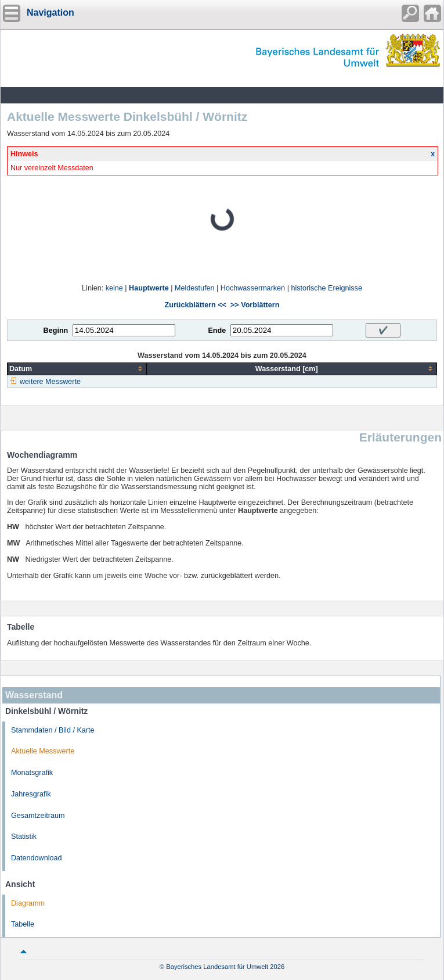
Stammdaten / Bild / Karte (53, 730)
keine (114, 288)
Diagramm (28, 903)
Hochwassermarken (253, 288)
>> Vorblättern (255, 305)
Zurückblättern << (196, 305)
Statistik (24, 837)
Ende (217, 331)
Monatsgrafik (32, 773)
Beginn (56, 331)
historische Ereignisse (326, 288)
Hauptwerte (149, 288)
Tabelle (23, 924)
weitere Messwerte (50, 382)
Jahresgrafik (31, 794)
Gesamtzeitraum (38, 816)
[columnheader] (77, 369)
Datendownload (37, 858)
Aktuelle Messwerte (43, 751)
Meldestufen (195, 288)
